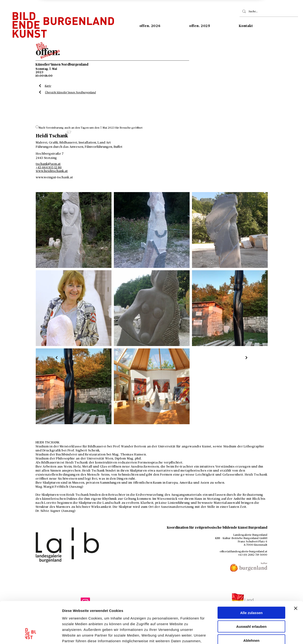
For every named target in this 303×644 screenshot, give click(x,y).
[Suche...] (268, 11)
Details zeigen (252, 635)
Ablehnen (251, 604)
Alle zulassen (251, 576)
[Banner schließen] (296, 572)
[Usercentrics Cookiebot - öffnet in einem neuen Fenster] (31, 635)
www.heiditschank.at (52, 171)
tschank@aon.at (48, 164)
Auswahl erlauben (251, 590)
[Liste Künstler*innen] (57, 358)
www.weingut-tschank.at (54, 177)
